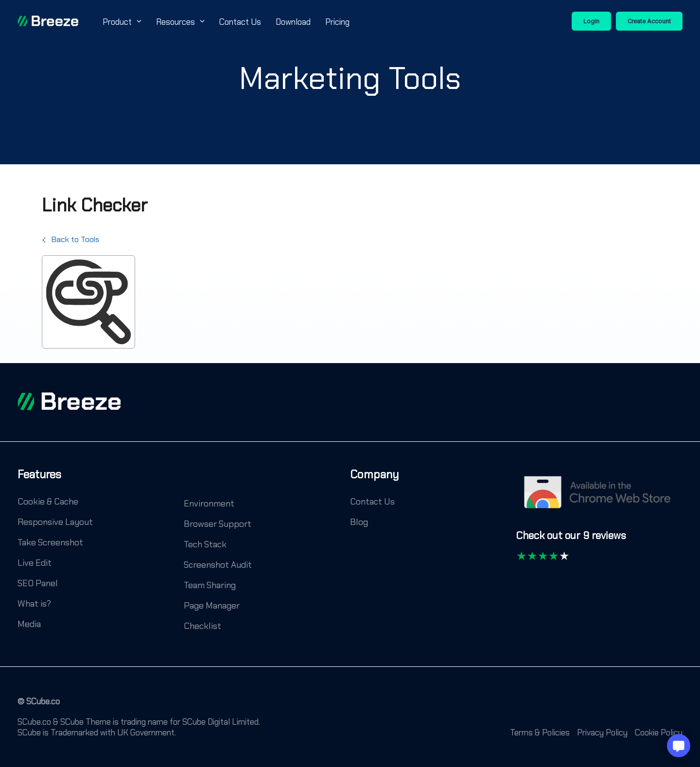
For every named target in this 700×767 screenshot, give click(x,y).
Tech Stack (205, 544)
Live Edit (35, 563)
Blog (359, 522)
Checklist (202, 626)
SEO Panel (38, 583)
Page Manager (212, 606)
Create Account (649, 21)
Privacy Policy (602, 732)
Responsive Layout (55, 522)
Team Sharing (210, 585)
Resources (180, 22)
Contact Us (240, 22)
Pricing (337, 22)
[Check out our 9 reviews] (571, 540)
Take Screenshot (50, 542)
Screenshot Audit (218, 565)
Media (29, 624)
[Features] (39, 482)
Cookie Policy (659, 732)
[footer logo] (69, 401)
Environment (209, 504)
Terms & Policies (540, 732)
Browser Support (218, 524)
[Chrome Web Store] (599, 497)
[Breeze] (48, 21)
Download (293, 22)
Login (591, 21)
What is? (34, 604)
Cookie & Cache (48, 502)
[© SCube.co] (39, 706)
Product (122, 22)
